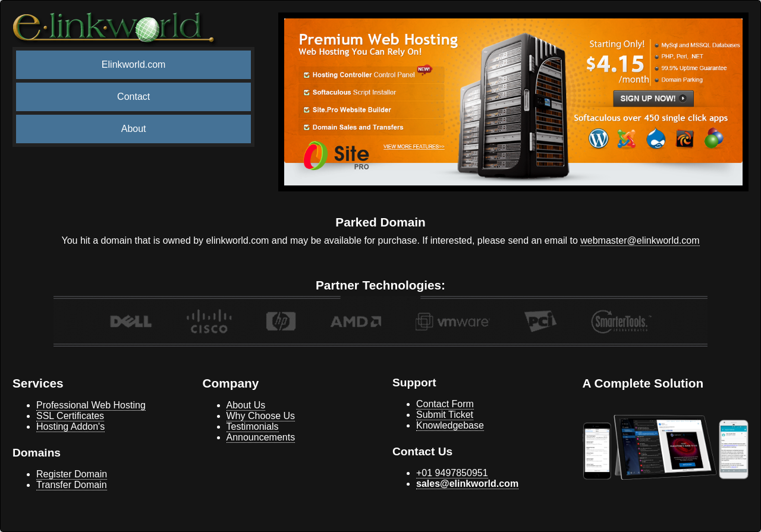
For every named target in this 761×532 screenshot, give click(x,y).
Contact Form (445, 404)
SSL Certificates (70, 416)
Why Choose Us (261, 416)
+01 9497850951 (452, 473)
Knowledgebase (450, 425)
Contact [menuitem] (133, 97)
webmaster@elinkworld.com (640, 240)
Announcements (261, 437)
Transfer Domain (72, 485)
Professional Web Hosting (91, 405)
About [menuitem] (134, 129)
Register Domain (72, 474)
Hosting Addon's (70, 426)
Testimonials (253, 426)
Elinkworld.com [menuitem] (134, 64)
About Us (246, 405)
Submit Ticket (445, 415)
